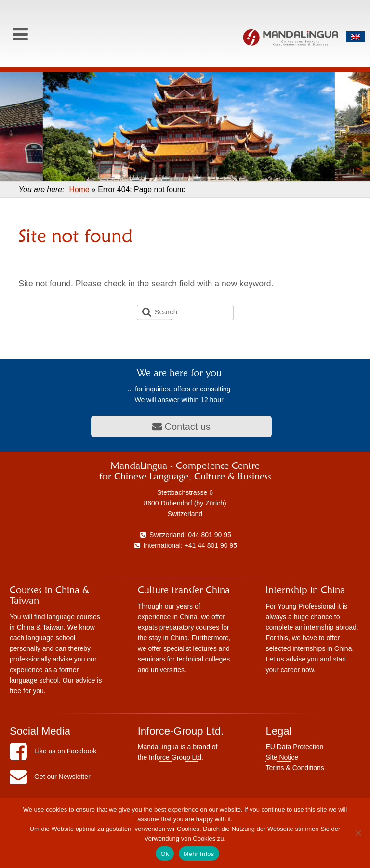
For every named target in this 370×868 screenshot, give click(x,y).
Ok (165, 854)
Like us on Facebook (53, 751)
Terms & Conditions (295, 768)
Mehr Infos (199, 854)
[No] (358, 833)
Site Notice (282, 757)
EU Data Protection (294, 747)
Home (79, 189)
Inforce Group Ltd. (175, 757)
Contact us (181, 427)
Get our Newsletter (50, 777)
